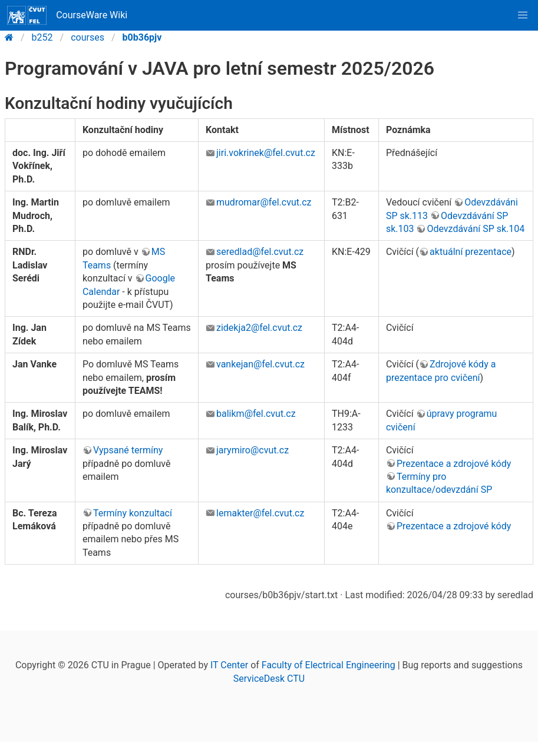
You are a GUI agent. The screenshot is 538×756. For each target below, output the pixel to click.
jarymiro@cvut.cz (253, 450)
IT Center (229, 665)
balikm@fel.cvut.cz (256, 414)
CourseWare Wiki (67, 15)
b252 (42, 37)
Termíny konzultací (133, 513)
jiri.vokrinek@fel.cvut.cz (266, 153)
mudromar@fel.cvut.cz (264, 202)
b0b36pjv (142, 37)
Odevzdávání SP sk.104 (476, 229)
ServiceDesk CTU (269, 679)
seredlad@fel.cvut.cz (260, 252)
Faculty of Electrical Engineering (329, 665)
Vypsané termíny (128, 450)
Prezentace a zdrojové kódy (454, 464)
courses (88, 37)
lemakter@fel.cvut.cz (260, 513)
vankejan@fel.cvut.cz (260, 364)
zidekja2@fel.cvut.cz (259, 328)
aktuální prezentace (471, 252)
